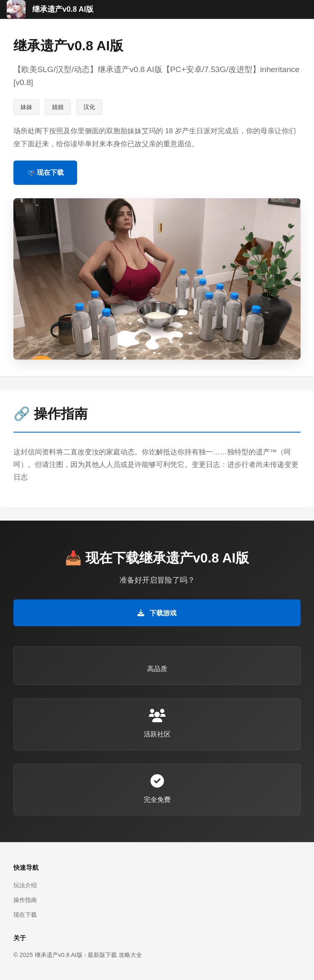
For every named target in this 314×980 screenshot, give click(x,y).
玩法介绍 (25, 885)
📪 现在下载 (45, 172)
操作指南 (25, 900)
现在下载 (25, 915)
